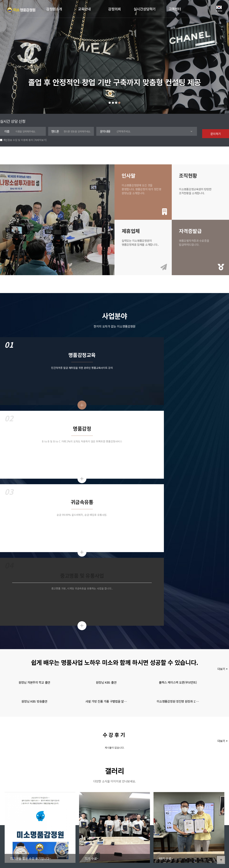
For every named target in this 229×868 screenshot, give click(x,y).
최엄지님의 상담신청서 (157, 749)
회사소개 (14, 830)
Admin (63, 830)
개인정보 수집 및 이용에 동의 (18, 140)
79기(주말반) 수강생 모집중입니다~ (52, 749)
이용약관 (27, 830)
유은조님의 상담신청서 (157, 756)
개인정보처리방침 (45, 830)
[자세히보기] (40, 140)
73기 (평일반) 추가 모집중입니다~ (52, 756)
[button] (110, 103)
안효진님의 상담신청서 (157, 742)
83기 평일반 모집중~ (45, 742)
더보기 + (223, 443)
